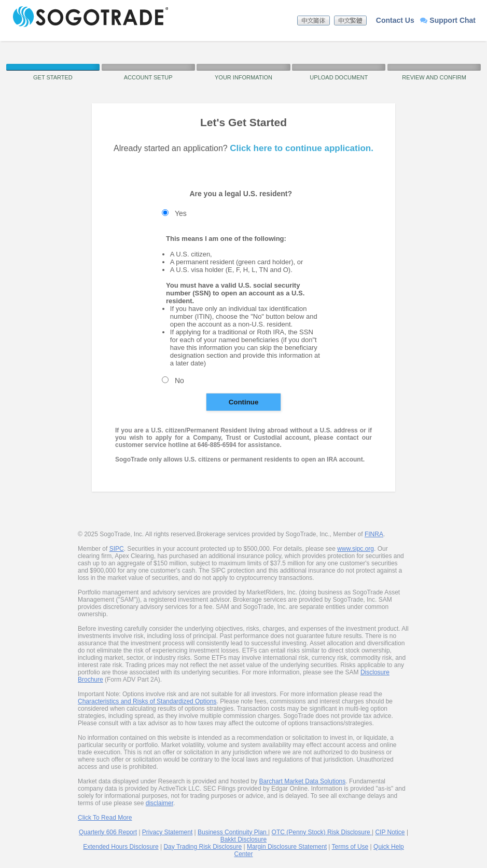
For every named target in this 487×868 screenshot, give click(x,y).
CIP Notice (390, 832)
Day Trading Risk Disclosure (203, 847)
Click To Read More (105, 818)
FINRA (374, 534)
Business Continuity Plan (233, 832)
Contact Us (395, 20)
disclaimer (159, 803)
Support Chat (448, 20)
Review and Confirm (434, 77)
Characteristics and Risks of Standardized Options (147, 701)
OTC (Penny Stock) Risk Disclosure (322, 832)
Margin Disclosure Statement (287, 847)
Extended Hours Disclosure (121, 847)
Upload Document (339, 77)
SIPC (117, 549)
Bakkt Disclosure (243, 839)
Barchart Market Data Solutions (303, 781)
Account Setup (148, 77)
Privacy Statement (167, 832)
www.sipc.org (356, 549)
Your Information (243, 77)
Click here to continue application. (302, 148)
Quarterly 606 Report (108, 832)
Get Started (53, 77)
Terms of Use (350, 847)
